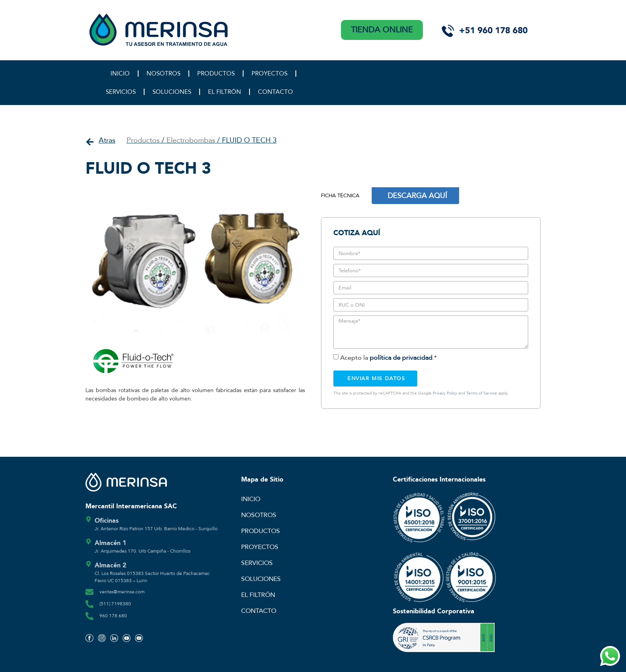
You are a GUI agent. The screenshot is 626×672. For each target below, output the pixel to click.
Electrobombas (191, 140)
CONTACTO (275, 92)
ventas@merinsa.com (122, 592)
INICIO (120, 73)
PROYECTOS (269, 73)
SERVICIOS (121, 92)
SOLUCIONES (172, 92)
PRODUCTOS (216, 73)
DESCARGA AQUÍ (417, 196)
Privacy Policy (445, 393)
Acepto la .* (388, 358)
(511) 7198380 (115, 604)
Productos (143, 140)
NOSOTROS (163, 73)
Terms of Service (482, 393)
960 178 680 (113, 616)
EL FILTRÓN (225, 92)
